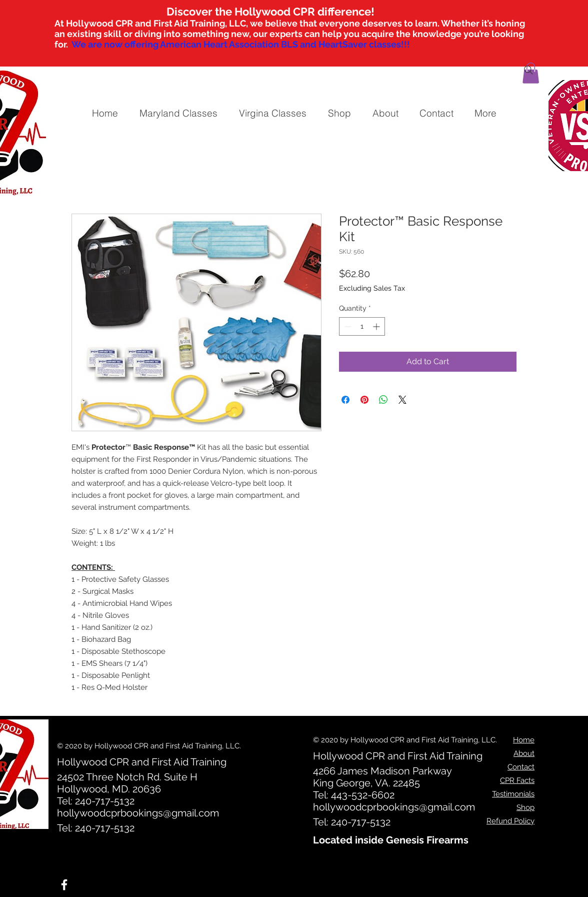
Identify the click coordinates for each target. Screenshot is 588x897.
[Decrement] (347, 326)
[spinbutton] (362, 326)
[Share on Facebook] (345, 400)
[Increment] (377, 326)
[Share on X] (402, 400)
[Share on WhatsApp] (383, 400)
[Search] (528, 70)
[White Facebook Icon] (64, 885)
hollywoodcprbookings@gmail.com (138, 813)
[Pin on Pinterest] (364, 400)
